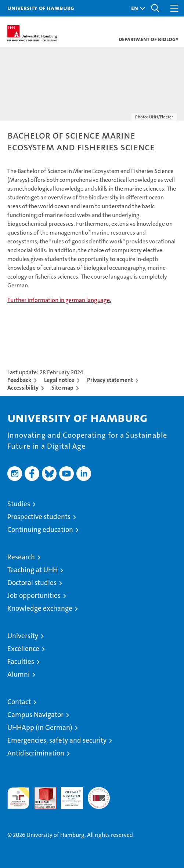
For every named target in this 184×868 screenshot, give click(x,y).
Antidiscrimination (36, 753)
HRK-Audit (68, 795)
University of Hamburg (41, 8)
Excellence (23, 649)
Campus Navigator (35, 715)
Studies (19, 504)
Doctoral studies (32, 583)
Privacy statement (110, 380)
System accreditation (99, 795)
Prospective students (39, 517)
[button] (136, 8)
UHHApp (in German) (40, 727)
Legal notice (59, 380)
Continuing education (40, 529)
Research (21, 557)
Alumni (19, 674)
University (23, 636)
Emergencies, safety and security (57, 740)
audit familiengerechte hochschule (18, 798)
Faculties (21, 661)
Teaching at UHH (33, 570)
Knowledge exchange (40, 608)
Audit (41, 791)
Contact (19, 702)
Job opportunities (34, 595)
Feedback (19, 380)
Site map (62, 388)
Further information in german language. (59, 300)
